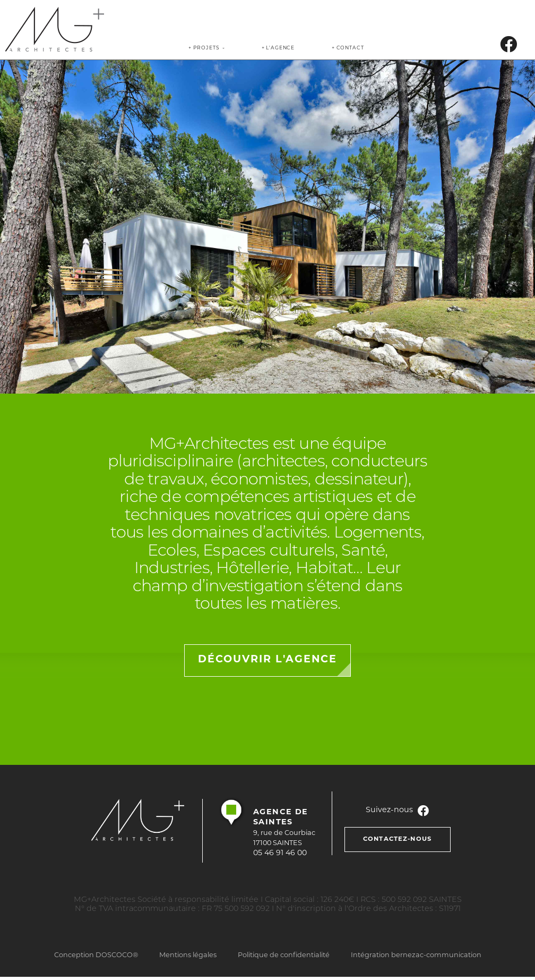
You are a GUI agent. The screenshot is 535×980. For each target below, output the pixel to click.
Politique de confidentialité (284, 955)
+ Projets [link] (204, 48)
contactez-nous (397, 839)
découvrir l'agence (268, 660)
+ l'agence (278, 48)
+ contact (348, 48)
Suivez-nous (398, 810)
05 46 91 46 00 (280, 853)
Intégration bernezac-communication (416, 955)
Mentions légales (188, 955)
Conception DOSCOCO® (96, 955)
